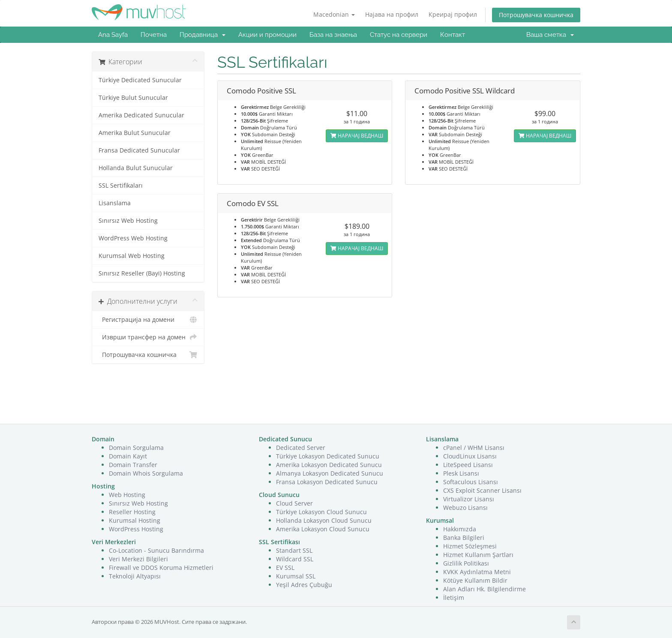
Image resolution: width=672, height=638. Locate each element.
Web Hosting (127, 495)
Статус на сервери (399, 35)
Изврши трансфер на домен (148, 337)
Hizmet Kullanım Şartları (478, 555)
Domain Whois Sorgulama (146, 473)
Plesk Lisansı (461, 473)
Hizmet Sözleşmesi (470, 546)
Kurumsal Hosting (135, 520)
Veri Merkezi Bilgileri (138, 559)
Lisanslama (115, 203)
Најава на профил (392, 14)
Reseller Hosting (132, 512)
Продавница (202, 35)
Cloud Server (294, 503)
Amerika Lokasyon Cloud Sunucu (323, 529)
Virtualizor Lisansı (469, 499)
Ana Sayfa (113, 35)
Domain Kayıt (128, 456)
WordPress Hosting (136, 529)
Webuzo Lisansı (465, 508)
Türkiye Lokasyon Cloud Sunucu (321, 512)
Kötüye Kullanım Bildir (475, 580)
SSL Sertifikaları (121, 186)
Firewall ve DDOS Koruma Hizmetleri (161, 568)
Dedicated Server (301, 448)
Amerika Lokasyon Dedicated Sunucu (329, 465)
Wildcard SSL (295, 559)
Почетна (154, 35)
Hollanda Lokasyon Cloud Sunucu (324, 520)
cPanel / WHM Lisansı (474, 448)
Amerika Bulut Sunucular (135, 133)
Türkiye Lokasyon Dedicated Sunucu (328, 456)
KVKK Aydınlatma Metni (477, 572)
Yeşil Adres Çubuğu (304, 585)
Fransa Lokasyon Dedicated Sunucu (327, 482)
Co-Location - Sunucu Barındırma (156, 550)
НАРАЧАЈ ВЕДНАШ (357, 136)
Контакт (453, 35)
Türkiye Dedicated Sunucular (140, 80)
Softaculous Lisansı (471, 482)
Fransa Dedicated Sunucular (139, 150)
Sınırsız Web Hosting (128, 221)
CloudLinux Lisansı (470, 456)
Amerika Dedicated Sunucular (141, 115)
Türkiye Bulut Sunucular (133, 98)
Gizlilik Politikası (466, 563)
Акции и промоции (267, 35)
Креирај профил (453, 14)
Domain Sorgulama (136, 448)
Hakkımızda (460, 529)
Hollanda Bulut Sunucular (136, 168)
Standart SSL (294, 550)
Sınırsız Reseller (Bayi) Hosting (142, 273)
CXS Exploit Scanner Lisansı (482, 490)
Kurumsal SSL (296, 576)
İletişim (454, 598)
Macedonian (334, 14)
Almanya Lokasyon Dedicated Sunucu (330, 473)
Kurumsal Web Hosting (132, 256)
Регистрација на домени (148, 320)
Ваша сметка (550, 35)
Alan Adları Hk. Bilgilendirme (484, 589)
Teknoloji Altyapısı (135, 576)
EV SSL (285, 568)
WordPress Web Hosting (133, 238)
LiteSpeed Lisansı (468, 465)
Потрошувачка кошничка (536, 15)
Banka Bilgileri (464, 538)
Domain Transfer (133, 465)
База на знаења (333, 35)
